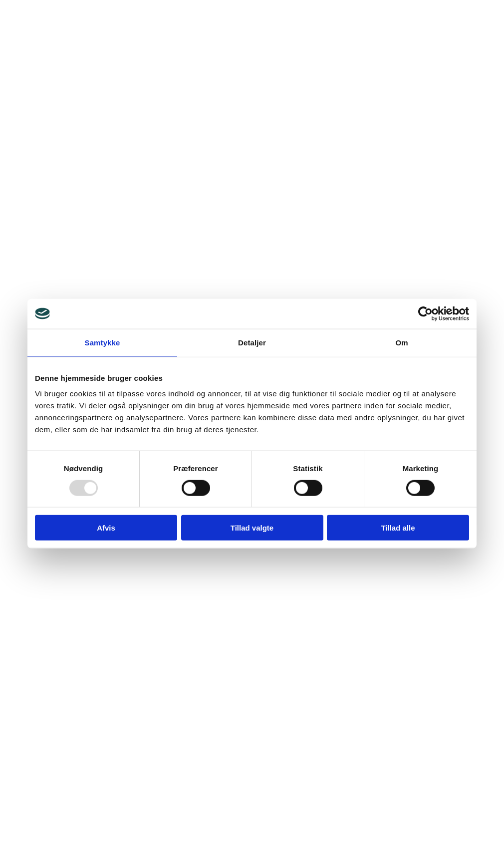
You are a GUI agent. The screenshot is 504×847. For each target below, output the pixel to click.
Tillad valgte (252, 528)
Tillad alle (398, 528)
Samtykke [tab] (103, 342)
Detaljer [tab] (252, 342)
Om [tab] (401, 342)
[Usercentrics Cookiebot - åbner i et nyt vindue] (425, 313)
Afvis (106, 528)
